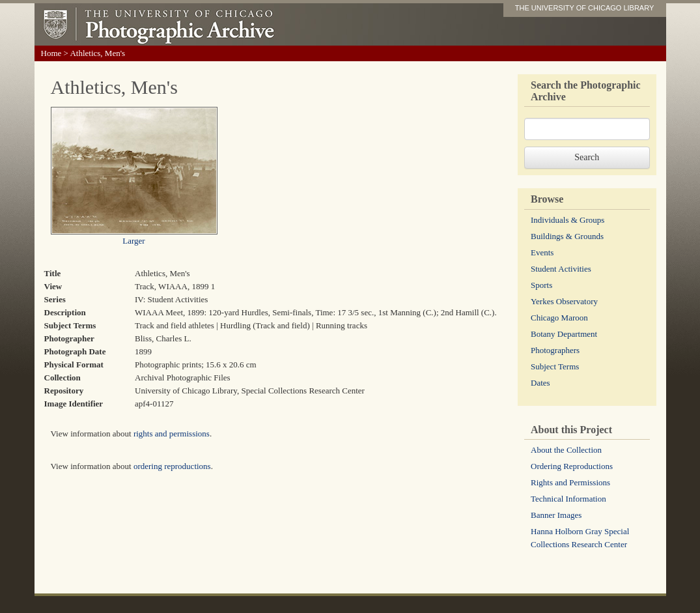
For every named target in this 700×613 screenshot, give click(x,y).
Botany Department (564, 334)
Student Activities (561, 269)
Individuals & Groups (567, 220)
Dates (540, 383)
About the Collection (566, 450)
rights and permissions (172, 434)
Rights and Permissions (570, 482)
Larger (133, 241)
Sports (541, 285)
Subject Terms (555, 366)
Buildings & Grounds (567, 236)
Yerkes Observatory (564, 301)
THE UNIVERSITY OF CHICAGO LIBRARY (585, 8)
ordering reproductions (172, 466)
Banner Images (556, 515)
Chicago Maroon (559, 318)
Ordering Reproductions (572, 466)
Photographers (555, 350)
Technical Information (568, 499)
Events (542, 252)
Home (51, 53)
